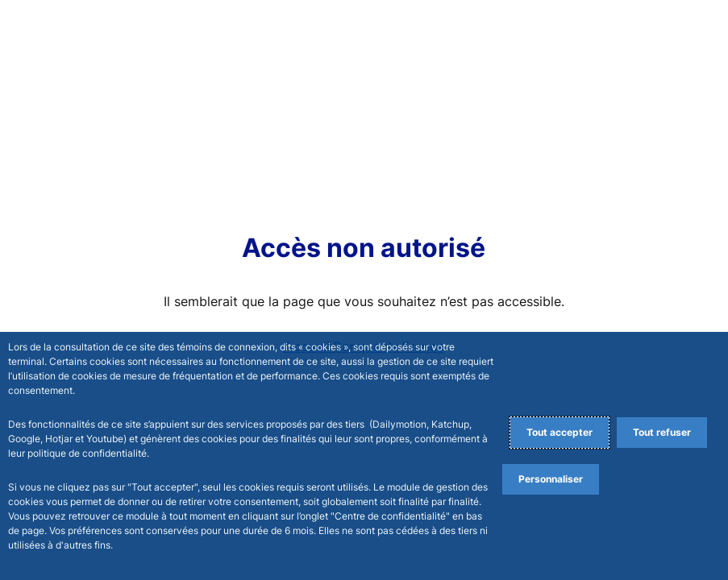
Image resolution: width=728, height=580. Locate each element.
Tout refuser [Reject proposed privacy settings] (662, 432)
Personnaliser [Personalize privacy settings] (551, 479)
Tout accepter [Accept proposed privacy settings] (560, 432)
